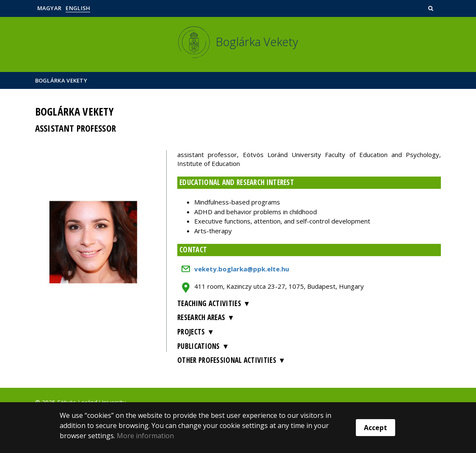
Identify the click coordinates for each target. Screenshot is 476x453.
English (78, 8)
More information (145, 436)
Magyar (50, 8)
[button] (432, 8)
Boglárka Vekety (61, 80)
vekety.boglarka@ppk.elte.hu (242, 269)
